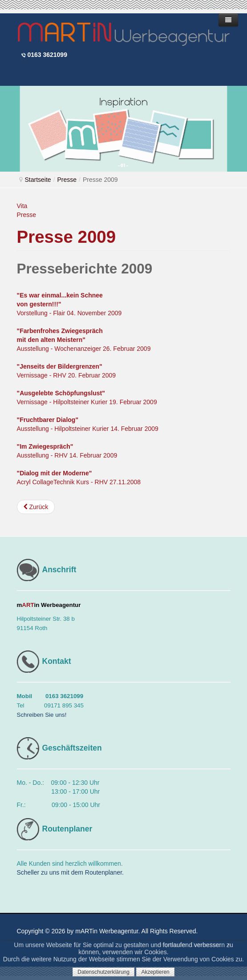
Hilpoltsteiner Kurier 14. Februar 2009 (106, 429)
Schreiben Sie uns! (42, 715)
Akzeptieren (155, 972)
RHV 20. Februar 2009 (83, 375)
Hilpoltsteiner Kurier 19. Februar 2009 (105, 402)
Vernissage (33, 375)
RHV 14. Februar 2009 (86, 455)
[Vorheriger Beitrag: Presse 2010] (36, 507)
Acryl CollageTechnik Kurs (54, 482)
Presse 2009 (67, 237)
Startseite (38, 180)
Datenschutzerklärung (103, 972)
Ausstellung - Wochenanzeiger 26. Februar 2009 (84, 340)
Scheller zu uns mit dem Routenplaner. (70, 872)
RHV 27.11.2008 (118, 482)
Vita (22, 206)
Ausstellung (34, 429)
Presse (67, 180)
